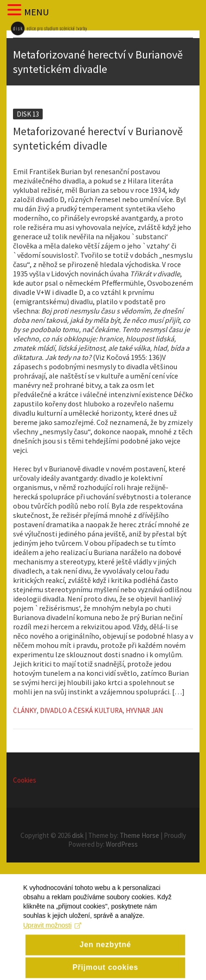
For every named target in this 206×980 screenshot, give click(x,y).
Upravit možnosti (52, 939)
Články (25, 710)
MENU (36, 12)
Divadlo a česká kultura (81, 710)
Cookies (25, 780)
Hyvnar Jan (144, 710)
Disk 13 (28, 114)
